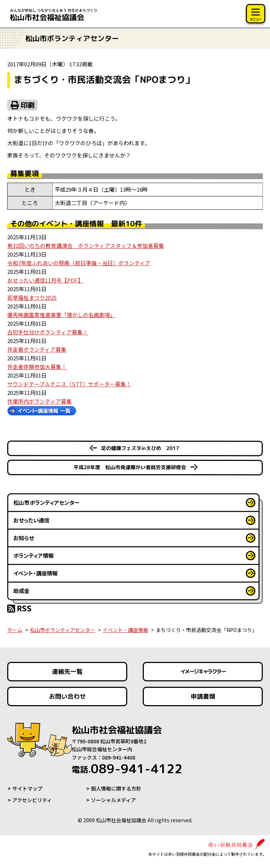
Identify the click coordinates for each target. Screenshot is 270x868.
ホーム (15, 630)
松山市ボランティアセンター (47, 502)
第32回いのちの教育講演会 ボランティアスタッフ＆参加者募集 (86, 246)
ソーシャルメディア (113, 800)
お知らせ (24, 538)
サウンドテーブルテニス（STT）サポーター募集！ (69, 384)
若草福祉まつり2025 (32, 297)
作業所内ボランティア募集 (39, 401)
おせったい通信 (31, 520)
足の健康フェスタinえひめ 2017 (140, 448)
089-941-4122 (127, 769)
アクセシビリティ (32, 800)
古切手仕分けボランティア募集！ (48, 332)
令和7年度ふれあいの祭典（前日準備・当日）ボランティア (79, 263)
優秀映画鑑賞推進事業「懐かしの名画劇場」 (61, 315)
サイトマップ (27, 788)
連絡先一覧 (67, 671)
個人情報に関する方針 (116, 788)
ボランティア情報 (34, 555)
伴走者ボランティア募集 (37, 349)
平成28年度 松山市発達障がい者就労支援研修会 (130, 467)
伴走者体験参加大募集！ (37, 367)
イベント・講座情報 (36, 573)
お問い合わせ (67, 696)
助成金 (21, 591)
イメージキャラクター (203, 671)
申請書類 (203, 696)
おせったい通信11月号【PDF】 (45, 280)
